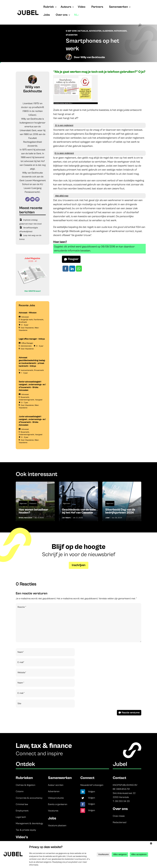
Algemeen (108, 31)
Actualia (83, 31)
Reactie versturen (131, 713)
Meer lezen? (60, 242)
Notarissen (120, 31)
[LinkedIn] (37, 199)
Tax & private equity (26, 830)
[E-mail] (32, 199)
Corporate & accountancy (29, 798)
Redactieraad (120, 822)
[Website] (27, 199)
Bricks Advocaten (25, 518)
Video (82, 7)
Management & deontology (29, 823)
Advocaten (95, 31)
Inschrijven (79, 565)
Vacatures (53, 811)
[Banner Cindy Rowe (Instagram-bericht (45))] (33, 295)
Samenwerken (118, 7)
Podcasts (33, 503)
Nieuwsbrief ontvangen (92, 785)
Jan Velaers (66, 518)
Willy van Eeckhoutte (93, 57)
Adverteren (54, 791)
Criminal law (22, 804)
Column (20, 791)
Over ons (62, 15)
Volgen (92, 792)
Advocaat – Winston (28, 313)
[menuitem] (77, 18)
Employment (22, 811)
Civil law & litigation (25, 785)
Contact (119, 778)
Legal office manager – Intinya (32, 339)
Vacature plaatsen (57, 825)
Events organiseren (58, 804)
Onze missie (119, 816)
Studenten (72, 35)
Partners (97, 7)
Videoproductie (56, 798)
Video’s (22, 837)
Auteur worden (56, 785)
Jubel (107, 518)
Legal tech (21, 817)
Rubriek (49, 7)
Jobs (47, 15)
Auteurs (66, 7)
